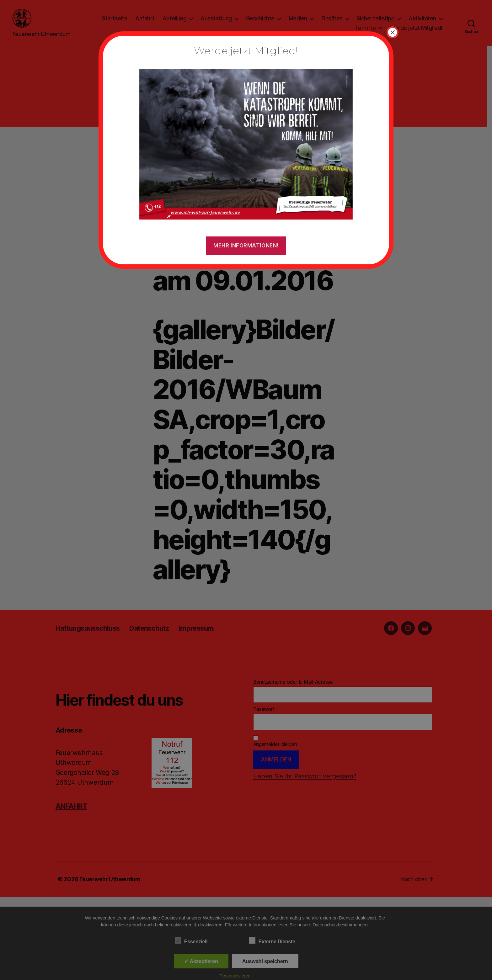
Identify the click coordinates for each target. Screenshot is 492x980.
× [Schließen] (393, 32)
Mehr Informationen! (246, 246)
